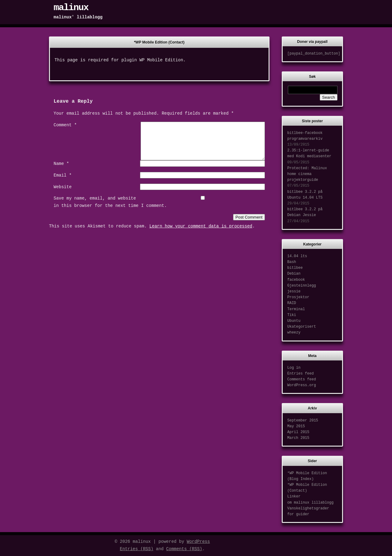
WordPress (198, 542)
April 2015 (298, 432)
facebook (296, 280)
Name (61, 171)
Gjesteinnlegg (302, 286)
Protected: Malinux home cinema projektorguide (307, 174)
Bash (292, 262)
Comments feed (302, 379)
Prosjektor (298, 297)
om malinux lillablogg (310, 503)
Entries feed (300, 374)
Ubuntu (294, 321)
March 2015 (298, 438)
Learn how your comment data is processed (201, 234)
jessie (294, 291)
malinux (71, 8)
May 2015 (296, 426)
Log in (294, 368)
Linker (294, 497)
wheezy (294, 333)
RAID (292, 303)
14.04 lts (297, 256)
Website (63, 194)
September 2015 (303, 421)
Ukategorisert (302, 327)
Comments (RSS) (184, 549)
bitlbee (295, 268)
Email (63, 183)
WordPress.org (302, 385)
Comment (65, 125)
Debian (294, 274)
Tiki (292, 315)
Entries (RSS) (136, 549)
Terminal (296, 309)
